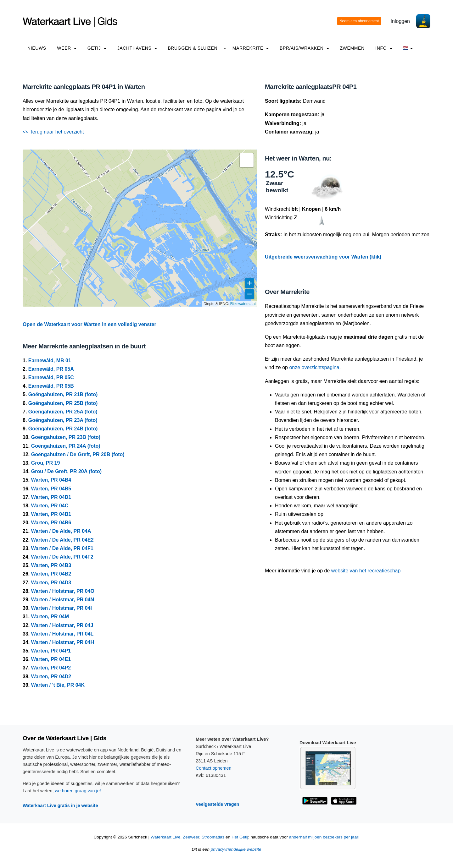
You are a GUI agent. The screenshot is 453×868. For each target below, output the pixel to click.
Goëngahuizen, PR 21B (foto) (63, 394)
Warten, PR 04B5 (51, 489)
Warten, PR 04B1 (51, 514)
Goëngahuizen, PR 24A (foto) (66, 446)
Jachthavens (137, 48)
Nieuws (37, 48)
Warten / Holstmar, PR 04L (62, 634)
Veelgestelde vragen (217, 804)
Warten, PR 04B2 (51, 574)
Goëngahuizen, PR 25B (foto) (63, 403)
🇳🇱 (408, 48)
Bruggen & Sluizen (193, 48)
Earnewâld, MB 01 (50, 360)
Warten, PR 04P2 (51, 668)
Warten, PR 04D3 (51, 583)
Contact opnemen (214, 768)
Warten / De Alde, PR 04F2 (62, 557)
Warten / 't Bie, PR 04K (58, 685)
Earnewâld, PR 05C (51, 377)
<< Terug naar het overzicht (53, 132)
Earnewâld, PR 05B (51, 386)
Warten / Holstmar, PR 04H (63, 642)
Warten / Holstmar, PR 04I (62, 608)
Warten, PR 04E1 (51, 659)
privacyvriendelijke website (236, 849)
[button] (247, 160)
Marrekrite (251, 48)
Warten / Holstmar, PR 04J (62, 625)
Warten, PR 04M (50, 617)
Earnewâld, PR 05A (51, 369)
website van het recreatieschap (366, 571)
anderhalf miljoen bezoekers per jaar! (324, 837)
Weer (67, 48)
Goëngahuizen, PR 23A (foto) (63, 420)
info (384, 48)
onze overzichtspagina (314, 367)
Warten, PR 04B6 (51, 523)
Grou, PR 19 (46, 463)
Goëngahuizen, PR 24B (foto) (63, 429)
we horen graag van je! (78, 791)
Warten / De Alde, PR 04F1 (62, 548)
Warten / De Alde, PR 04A (61, 531)
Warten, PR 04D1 (51, 497)
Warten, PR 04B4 (51, 480)
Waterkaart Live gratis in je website (60, 805)
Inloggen (400, 21)
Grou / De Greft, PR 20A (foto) (66, 471)
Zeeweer (191, 837)
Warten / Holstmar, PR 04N (63, 600)
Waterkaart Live (166, 837)
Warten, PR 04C (50, 506)
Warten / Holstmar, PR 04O (63, 591)
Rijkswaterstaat (243, 304)
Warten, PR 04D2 (51, 677)
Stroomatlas (213, 837)
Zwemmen (352, 48)
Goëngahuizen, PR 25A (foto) (63, 412)
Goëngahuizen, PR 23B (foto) (66, 437)
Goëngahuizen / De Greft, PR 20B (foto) (78, 454)
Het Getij (240, 837)
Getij (97, 48)
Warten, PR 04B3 (51, 565)
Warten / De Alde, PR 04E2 (62, 540)
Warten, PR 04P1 (51, 651)
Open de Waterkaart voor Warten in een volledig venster (89, 324)
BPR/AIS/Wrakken (304, 48)
